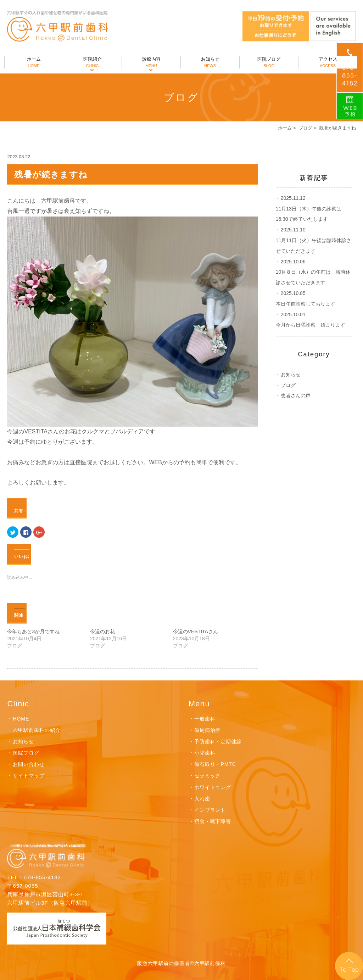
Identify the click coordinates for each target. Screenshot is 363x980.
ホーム (34, 62)
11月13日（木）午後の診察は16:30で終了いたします (309, 209)
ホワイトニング (213, 787)
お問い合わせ (29, 764)
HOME (21, 719)
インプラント (210, 810)
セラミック (208, 776)
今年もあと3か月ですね (33, 631)
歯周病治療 (208, 730)
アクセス (328, 62)
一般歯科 (205, 719)
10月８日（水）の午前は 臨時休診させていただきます (313, 272)
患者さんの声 (296, 395)
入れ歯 (202, 799)
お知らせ (210, 62)
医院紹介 (92, 62)
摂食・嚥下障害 (213, 821)
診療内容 (151, 62)
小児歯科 (205, 753)
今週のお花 (102, 631)
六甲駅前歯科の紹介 (37, 730)
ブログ (305, 128)
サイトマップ (29, 776)
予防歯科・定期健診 (218, 741)
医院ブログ (269, 62)
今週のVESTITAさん (196, 631)
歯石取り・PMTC (215, 764)
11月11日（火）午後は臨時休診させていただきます (314, 240)
